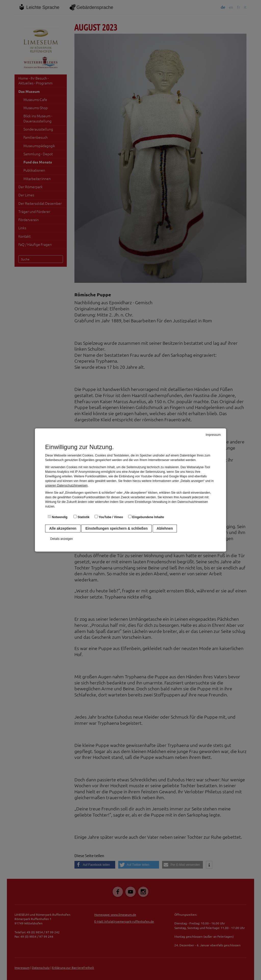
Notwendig (58, 517)
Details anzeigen (62, 539)
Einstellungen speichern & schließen (116, 528)
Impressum (213, 435)
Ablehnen (165, 528)
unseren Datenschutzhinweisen (66, 486)
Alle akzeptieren (63, 528)
